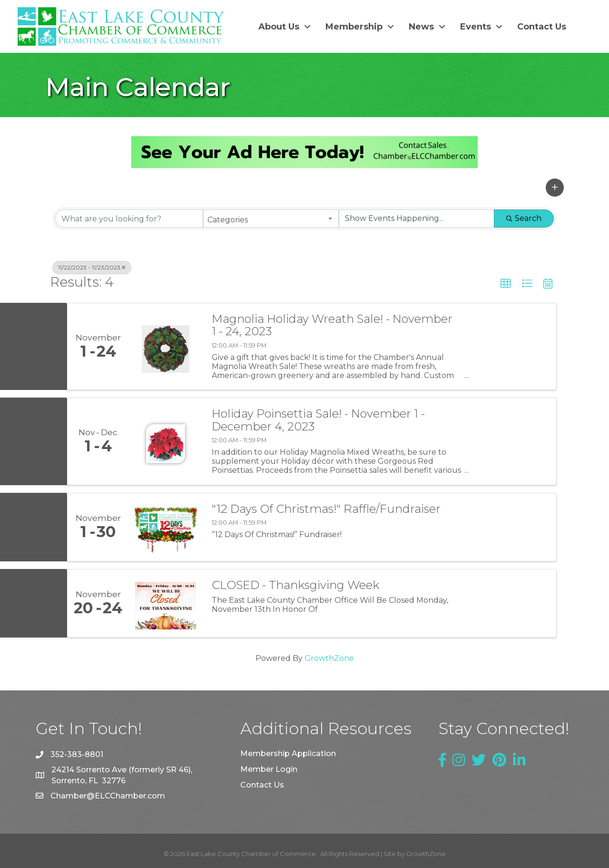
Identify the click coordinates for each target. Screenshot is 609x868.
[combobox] (271, 219)
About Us (278, 26)
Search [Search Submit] (524, 218)
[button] (555, 187)
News (421, 26)
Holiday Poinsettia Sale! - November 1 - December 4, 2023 (318, 420)
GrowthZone (329, 658)
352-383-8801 (77, 754)
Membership (354, 26)
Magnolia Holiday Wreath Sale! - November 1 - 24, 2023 (332, 325)
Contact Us (541, 26)
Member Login (269, 769)
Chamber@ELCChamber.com (108, 795)
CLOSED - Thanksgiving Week (295, 585)
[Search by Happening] (417, 219)
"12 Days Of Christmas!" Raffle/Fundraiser (326, 509)
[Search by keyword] (129, 219)
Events (475, 26)
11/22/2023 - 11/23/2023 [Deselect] (92, 267)
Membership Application (288, 753)
